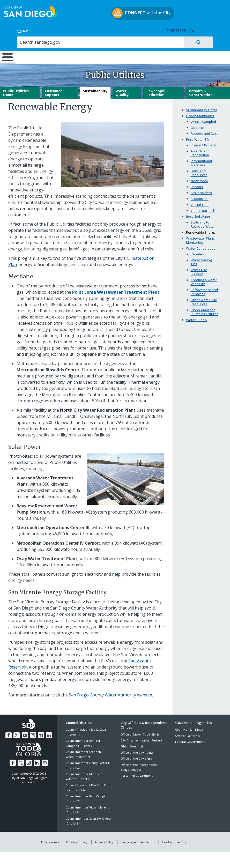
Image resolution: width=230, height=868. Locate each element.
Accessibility (104, 840)
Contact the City (173, 840)
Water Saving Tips (201, 260)
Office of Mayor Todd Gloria (140, 733)
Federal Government (190, 740)
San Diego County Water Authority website (110, 693)
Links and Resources (199, 171)
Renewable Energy (201, 231)
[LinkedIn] (48, 733)
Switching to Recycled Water (203, 223)
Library (135, 41)
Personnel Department (137, 774)
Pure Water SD (198, 138)
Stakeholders (201, 191)
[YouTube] (25, 733)
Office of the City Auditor (138, 751)
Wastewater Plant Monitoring (200, 239)
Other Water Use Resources (204, 300)
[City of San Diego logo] (31, 17)
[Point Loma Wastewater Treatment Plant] (116, 290)
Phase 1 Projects (204, 143)
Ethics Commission (133, 745)
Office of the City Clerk (136, 757)
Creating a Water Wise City (204, 280)
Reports (197, 185)
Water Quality (122, 91)
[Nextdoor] (40, 733)
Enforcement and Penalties (204, 290)
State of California (187, 734)
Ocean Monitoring (200, 114)
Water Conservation (202, 247)
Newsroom (199, 179)
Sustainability (95, 89)
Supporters (200, 197)
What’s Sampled (203, 120)
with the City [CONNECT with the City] (114, 19)
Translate (214, 10)
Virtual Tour (200, 203)
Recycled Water (198, 215)
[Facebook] (10, 733)
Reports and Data (205, 132)
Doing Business (100, 44)
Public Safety (173, 41)
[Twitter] (17, 733)
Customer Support (53, 91)
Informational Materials (201, 161)
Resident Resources (66, 44)
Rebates (197, 252)
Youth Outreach (203, 209)
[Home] (6, 49)
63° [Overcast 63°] (180, 11)
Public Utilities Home (16, 91)
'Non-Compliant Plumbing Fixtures (205, 310)
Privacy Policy (77, 840)
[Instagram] (33, 733)
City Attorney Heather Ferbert (141, 739)
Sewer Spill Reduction (156, 91)
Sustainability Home (202, 108)
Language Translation (137, 840)
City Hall (211, 41)
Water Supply (197, 318)
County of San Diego (189, 728)
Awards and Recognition (200, 151)
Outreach (198, 126)
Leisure (31, 41)
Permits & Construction (201, 91)
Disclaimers (51, 840)
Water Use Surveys (199, 270)
